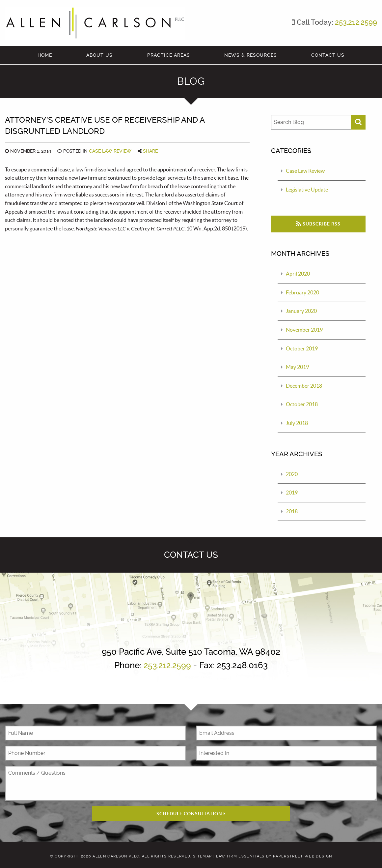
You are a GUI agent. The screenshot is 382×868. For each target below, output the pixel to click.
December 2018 (304, 386)
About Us (99, 55)
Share (150, 151)
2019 (292, 493)
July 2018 (297, 423)
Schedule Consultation (191, 814)
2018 (292, 511)
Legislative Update (307, 190)
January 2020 (301, 311)
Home (45, 55)
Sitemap (202, 856)
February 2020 (302, 292)
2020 (292, 474)
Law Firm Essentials (240, 856)
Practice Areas (169, 55)
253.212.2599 (356, 22)
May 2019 (297, 367)
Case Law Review (110, 151)
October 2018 (302, 404)
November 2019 (304, 330)
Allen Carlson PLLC (116, 856)
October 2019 (302, 348)
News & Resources (251, 55)
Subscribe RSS (318, 224)
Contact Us (328, 55)
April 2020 (298, 274)
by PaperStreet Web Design (299, 856)
